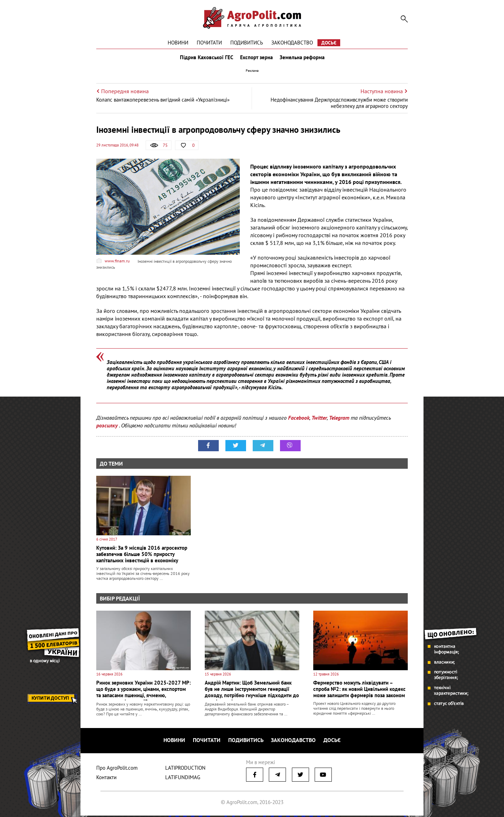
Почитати (209, 43)
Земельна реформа (303, 59)
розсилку (108, 428)
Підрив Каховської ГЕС (205, 59)
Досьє (329, 43)
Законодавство (292, 43)
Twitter (319, 421)
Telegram (339, 421)
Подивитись (247, 43)
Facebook (299, 421)
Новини (178, 43)
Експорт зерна (256, 59)
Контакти (106, 779)
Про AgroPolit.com (117, 769)
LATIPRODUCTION (185, 769)
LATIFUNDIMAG (183, 779)
